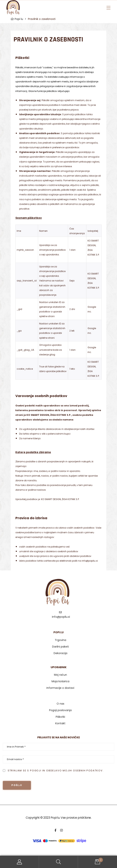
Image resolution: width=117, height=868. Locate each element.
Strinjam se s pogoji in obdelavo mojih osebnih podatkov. (56, 771)
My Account (19, 862)
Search (58, 862)
